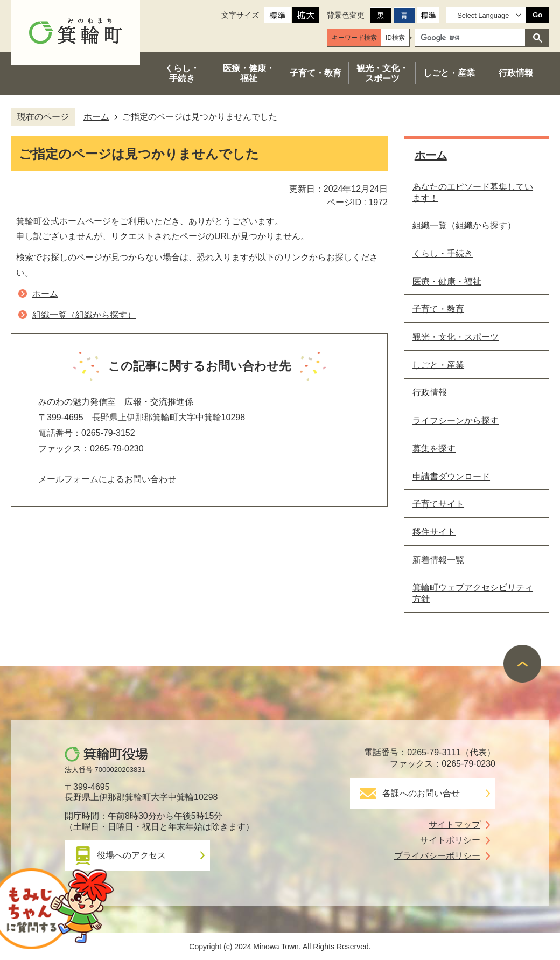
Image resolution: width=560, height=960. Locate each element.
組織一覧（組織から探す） (84, 315)
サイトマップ (454, 825)
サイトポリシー (450, 840)
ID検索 (395, 38)
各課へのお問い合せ (421, 793)
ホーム (96, 117)
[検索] (473, 38)
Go (537, 15)
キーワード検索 (354, 38)
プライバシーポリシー (437, 856)
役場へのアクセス (131, 855)
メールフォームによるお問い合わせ (107, 479)
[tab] (354, 38)
